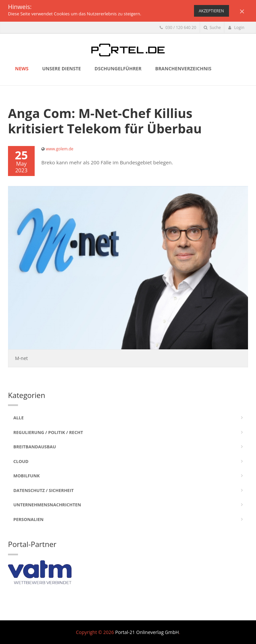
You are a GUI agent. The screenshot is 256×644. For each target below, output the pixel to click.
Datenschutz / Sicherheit (43, 490)
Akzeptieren (211, 11)
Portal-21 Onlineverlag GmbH (147, 632)
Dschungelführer (118, 68)
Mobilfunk (26, 476)
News (22, 68)
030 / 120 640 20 (178, 27)
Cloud (21, 461)
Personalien (28, 519)
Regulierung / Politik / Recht (48, 432)
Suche (212, 27)
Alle (18, 418)
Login (236, 27)
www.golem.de (59, 149)
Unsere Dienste (61, 68)
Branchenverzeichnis (183, 68)
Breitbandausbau (35, 447)
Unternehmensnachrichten (47, 505)
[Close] (242, 11)
